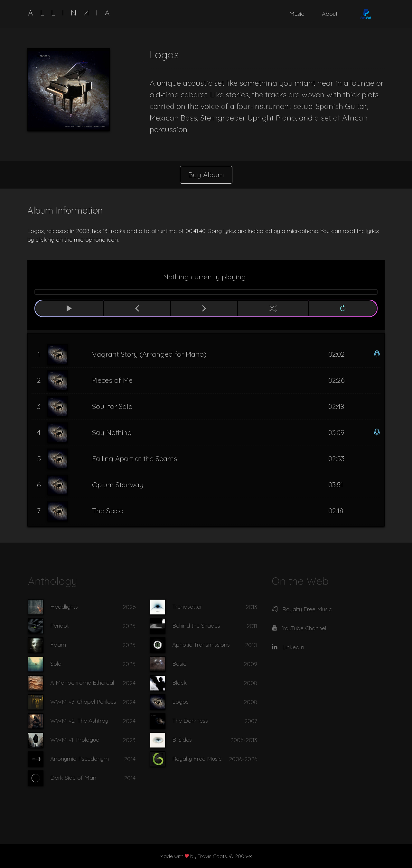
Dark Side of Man (73, 778)
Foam (58, 645)
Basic (179, 664)
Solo (56, 664)
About (330, 14)
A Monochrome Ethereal (82, 683)
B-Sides (182, 740)
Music (297, 14)
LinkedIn (293, 647)
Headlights (64, 607)
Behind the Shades (196, 626)
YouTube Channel (304, 628)
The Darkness (190, 721)
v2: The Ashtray (79, 721)
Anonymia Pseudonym (80, 759)
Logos (180, 702)
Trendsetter (187, 607)
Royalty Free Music (197, 759)
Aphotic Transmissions (201, 645)
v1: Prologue (75, 740)
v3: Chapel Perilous (83, 702)
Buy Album (206, 175)
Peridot (60, 626)
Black (179, 683)
